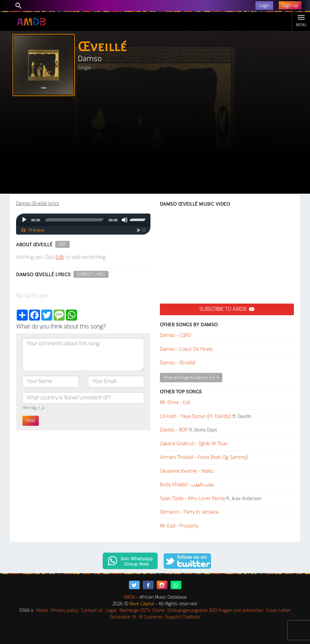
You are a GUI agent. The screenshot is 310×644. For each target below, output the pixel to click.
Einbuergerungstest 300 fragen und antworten (215, 610)
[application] (83, 220)
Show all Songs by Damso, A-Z (191, 378)
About (42, 610)
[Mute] (125, 220)
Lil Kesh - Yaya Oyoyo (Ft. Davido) (196, 416)
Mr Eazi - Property (179, 526)
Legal (111, 610)
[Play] (24, 220)
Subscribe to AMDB (227, 309)
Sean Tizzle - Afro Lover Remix (192, 499)
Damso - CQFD (175, 335)
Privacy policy (64, 610)
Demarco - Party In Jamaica (189, 512)
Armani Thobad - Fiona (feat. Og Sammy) (204, 457)
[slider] (74, 220)
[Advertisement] (155, 146)
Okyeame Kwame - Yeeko (187, 471)
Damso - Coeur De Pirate (186, 349)
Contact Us (92, 610)
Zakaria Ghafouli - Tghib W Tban (194, 444)
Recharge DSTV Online (142, 610)
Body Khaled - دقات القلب (187, 485)
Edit (62, 244)
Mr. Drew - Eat (175, 402)
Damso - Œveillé (178, 363)
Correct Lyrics (91, 274)
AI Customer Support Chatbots (170, 617)
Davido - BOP (174, 430)
